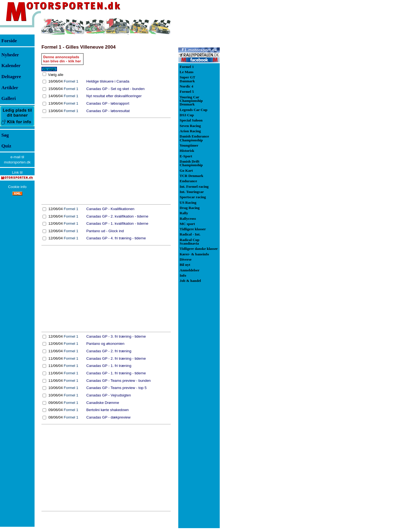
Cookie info (17, 187)
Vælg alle (55, 75)
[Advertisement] (106, 161)
